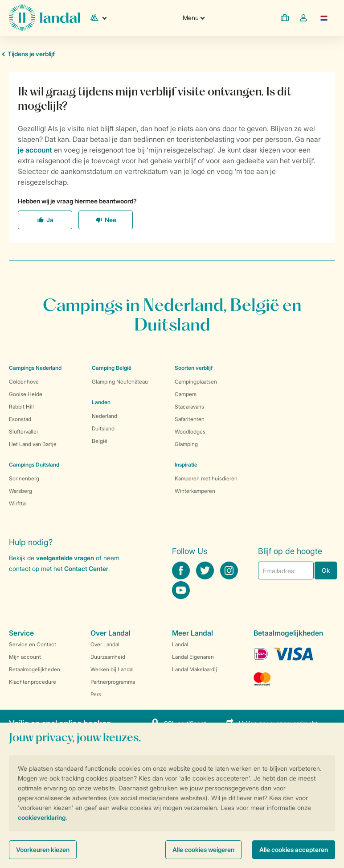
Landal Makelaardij (195, 669)
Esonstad (20, 419)
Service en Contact (33, 644)
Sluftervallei (23, 432)
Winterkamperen (195, 491)
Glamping (186, 444)
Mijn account (25, 657)
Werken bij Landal (112, 669)
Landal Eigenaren (193, 657)
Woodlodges (190, 432)
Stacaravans (189, 407)
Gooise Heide (26, 394)
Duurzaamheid (108, 657)
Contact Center (86, 568)
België (100, 441)
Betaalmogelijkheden (35, 669)
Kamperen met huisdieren (206, 478)
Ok (326, 570)
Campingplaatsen (196, 382)
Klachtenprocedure (33, 682)
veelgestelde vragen (65, 558)
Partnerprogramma (113, 682)
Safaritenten (190, 419)
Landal (180, 644)
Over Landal (105, 644)
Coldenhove (24, 382)
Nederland (104, 416)
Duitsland (103, 428)
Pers (96, 694)
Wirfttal (18, 503)
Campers (186, 394)
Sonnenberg (24, 478)
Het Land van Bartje (33, 444)
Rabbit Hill (21, 407)
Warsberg (20, 491)
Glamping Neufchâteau (120, 382)
